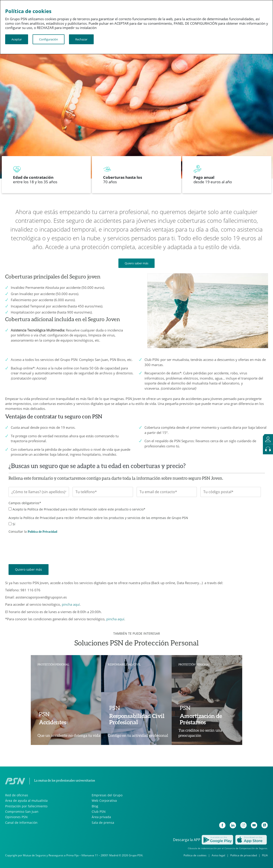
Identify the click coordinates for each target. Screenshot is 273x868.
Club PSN (99, 812)
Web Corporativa (104, 801)
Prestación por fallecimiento (26, 806)
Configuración (49, 39)
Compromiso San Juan (22, 812)
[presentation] (43, 546)
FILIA (265, 855)
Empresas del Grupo (107, 795)
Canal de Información (21, 823)
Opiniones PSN (16, 817)
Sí (14, 524)
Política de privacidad (244, 855)
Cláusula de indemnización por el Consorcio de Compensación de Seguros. (228, 848)
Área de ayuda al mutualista (26, 801)
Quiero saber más (136, 263)
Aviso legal (218, 855)
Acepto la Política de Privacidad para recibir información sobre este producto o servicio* (79, 509)
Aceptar (17, 39)
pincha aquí (71, 604)
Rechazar (81, 39)
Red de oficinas (17, 795)
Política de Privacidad (42, 532)
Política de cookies (195, 855)
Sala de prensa (103, 823)
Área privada (101, 817)
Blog (95, 806)
